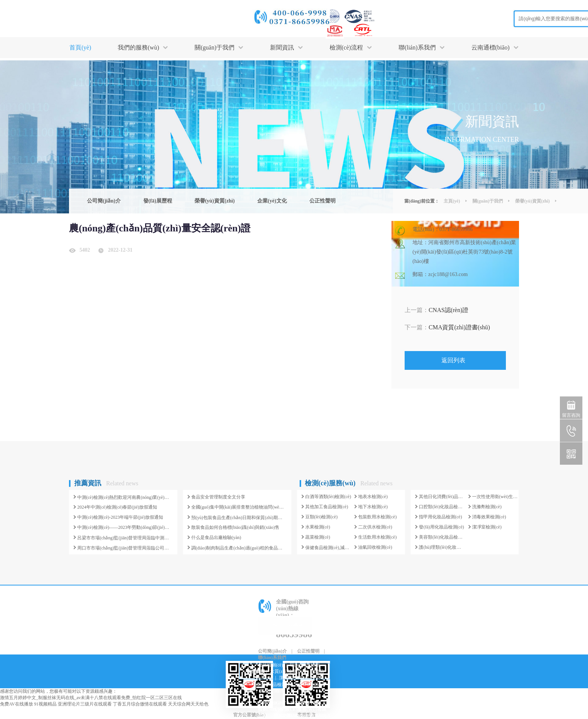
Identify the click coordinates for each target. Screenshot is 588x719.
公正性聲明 (322, 201)
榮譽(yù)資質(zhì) (215, 201)
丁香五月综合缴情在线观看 (140, 704)
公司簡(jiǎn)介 (104, 201)
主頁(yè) (452, 201)
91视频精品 (45, 704)
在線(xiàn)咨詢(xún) (288, 625)
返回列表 (453, 360)
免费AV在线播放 (16, 704)
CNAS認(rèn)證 (436, 310)
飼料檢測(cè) (313, 684)
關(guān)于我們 (488, 201)
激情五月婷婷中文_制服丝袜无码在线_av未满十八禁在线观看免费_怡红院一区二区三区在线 (91, 698)
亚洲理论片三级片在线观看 (85, 704)
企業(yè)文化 (272, 201)
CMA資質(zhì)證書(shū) (447, 327)
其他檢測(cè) (272, 691)
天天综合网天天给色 (188, 704)
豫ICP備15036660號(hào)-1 (302, 716)
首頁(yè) (80, 47)
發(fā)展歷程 (158, 201)
